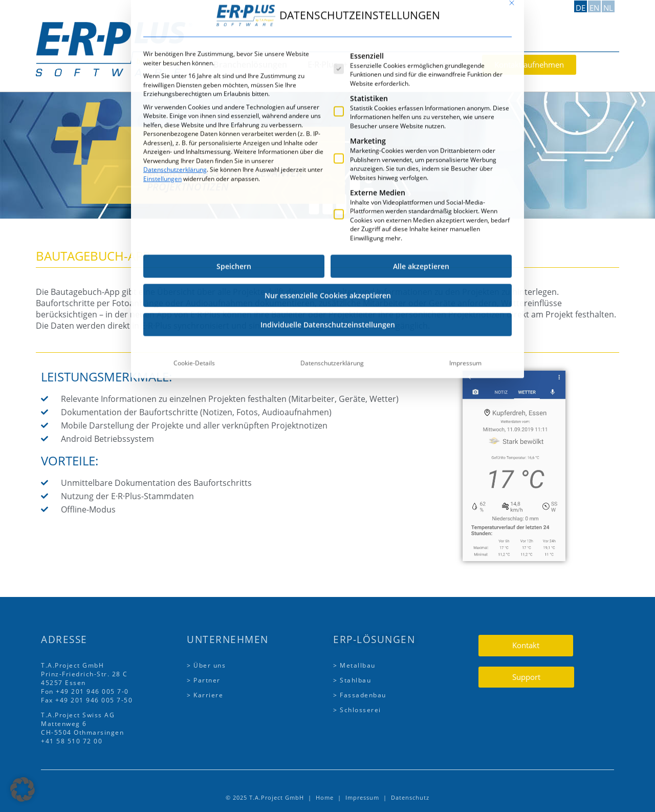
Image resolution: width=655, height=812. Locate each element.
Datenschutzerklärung (175, 34)
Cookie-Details (194, 228)
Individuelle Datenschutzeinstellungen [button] (328, 189)
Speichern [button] (234, 131)
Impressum (465, 228)
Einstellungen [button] (162, 43)
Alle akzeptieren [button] (421, 131)
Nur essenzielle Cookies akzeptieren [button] (328, 160)
